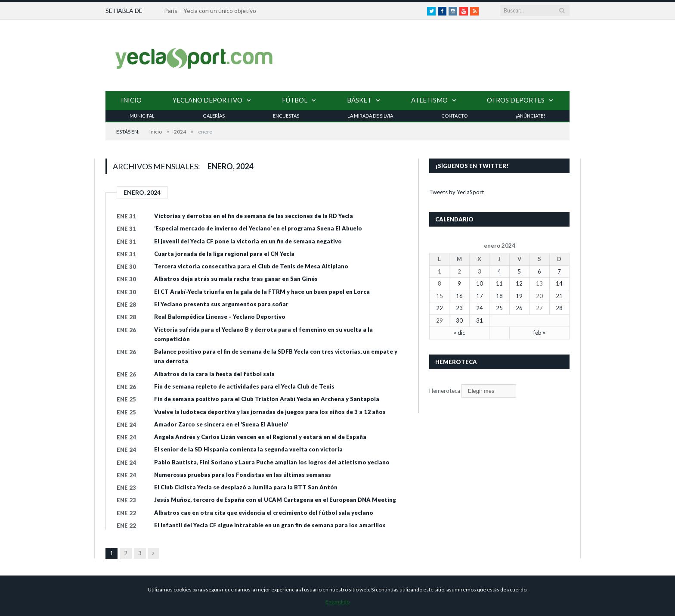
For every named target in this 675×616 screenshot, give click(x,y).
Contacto (454, 116)
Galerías (214, 116)
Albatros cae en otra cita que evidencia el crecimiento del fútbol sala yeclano (264, 513)
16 (459, 296)
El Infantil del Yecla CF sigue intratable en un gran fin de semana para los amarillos (270, 525)
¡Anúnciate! (530, 116)
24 (480, 308)
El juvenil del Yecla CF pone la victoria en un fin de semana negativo (248, 241)
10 (480, 283)
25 (499, 308)
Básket (359, 100)
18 (499, 296)
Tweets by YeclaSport (457, 192)
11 (499, 283)
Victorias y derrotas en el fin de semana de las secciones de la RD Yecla (254, 216)
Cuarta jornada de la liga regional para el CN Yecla (224, 254)
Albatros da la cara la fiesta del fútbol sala (214, 374)
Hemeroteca (445, 391)
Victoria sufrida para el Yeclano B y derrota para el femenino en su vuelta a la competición (263, 334)
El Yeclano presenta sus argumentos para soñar (221, 304)
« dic (459, 333)
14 (559, 283)
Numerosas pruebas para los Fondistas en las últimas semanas (243, 475)
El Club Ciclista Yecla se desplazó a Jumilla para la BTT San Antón (246, 487)
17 (480, 296)
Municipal (142, 116)
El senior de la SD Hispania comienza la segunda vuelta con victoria (248, 449)
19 (519, 296)
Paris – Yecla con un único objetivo (210, 11)
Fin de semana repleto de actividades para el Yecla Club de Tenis (244, 386)
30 (459, 320)
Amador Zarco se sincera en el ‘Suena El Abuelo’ (221, 424)
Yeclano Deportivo (207, 100)
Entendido (337, 602)
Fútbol (295, 100)
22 (440, 308)
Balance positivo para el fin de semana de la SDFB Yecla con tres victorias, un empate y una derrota (276, 356)
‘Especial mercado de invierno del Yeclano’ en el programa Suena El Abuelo (258, 228)
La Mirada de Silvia (370, 116)
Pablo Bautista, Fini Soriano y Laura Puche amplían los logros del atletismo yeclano (272, 462)
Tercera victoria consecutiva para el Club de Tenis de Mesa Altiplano (251, 266)
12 (519, 283)
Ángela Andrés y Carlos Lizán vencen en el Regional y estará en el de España (260, 437)
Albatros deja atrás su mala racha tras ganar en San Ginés (236, 279)
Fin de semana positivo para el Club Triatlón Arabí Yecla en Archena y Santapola (267, 399)
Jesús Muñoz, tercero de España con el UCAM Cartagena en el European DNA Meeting (275, 500)
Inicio (131, 100)
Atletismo (429, 100)
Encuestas (286, 116)
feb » (539, 333)
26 (519, 308)
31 (480, 320)
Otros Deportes (516, 100)
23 (459, 308)
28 (559, 308)
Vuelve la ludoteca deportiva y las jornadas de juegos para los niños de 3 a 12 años (270, 412)
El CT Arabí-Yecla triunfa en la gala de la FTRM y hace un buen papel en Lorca (262, 292)
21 (559, 296)
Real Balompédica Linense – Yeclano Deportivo (220, 317)
